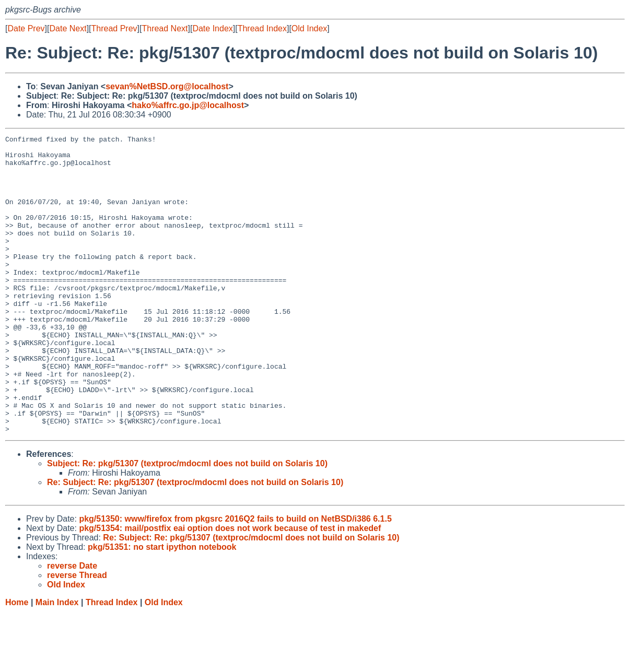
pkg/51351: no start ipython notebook (162, 606)
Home (17, 662)
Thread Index (262, 28)
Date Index (212, 28)
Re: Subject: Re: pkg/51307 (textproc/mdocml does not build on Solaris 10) (195, 542)
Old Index (309, 28)
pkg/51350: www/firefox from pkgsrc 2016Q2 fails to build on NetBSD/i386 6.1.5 (235, 578)
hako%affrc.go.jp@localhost (188, 105)
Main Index (57, 662)
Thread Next (165, 28)
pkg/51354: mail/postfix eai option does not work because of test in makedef (230, 588)
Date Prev (26, 28)
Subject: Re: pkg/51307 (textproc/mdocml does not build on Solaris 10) (187, 523)
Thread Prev (114, 28)
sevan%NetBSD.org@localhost (167, 86)
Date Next (68, 28)
